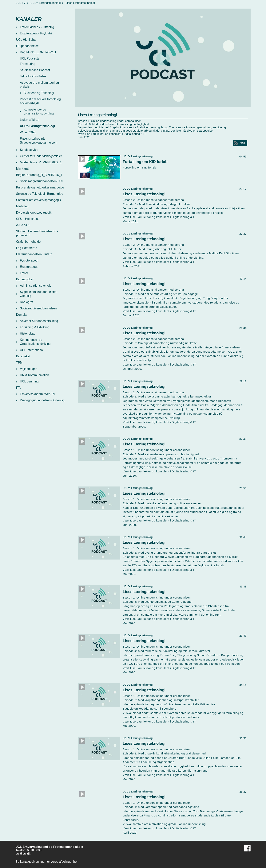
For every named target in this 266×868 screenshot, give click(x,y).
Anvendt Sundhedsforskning (39, 321)
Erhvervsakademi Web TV (38, 394)
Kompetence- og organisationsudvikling (39, 111)
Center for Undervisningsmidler (41, 156)
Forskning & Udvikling (35, 327)
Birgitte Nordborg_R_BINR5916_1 (39, 175)
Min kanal (23, 169)
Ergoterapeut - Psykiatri (36, 33)
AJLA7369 (23, 225)
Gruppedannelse (27, 46)
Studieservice (29, 150)
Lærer (24, 273)
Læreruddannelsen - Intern (34, 254)
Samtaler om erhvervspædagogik (39, 200)
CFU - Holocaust (27, 219)
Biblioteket (23, 356)
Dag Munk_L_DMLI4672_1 (38, 52)
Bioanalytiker (25, 279)
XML (243, 143)
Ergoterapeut (29, 267)
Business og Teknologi (39, 93)
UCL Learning (29, 381)
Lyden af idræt (30, 120)
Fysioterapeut (29, 260)
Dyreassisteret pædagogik (34, 213)
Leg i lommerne (27, 248)
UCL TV (21, 3)
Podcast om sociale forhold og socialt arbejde (40, 101)
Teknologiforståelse (33, 76)
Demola (21, 315)
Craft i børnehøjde (28, 242)
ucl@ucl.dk (23, 854)
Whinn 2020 (28, 132)
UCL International (32, 350)
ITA (18, 388)
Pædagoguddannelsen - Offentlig (42, 400)
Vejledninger (28, 369)
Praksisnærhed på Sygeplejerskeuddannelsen (38, 141)
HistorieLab (28, 333)
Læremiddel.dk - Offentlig (37, 27)
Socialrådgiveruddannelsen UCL (42, 181)
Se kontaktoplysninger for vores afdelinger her (47, 862)
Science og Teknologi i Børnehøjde (40, 194)
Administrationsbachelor (36, 286)
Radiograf (27, 302)
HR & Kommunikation (35, 375)
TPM (19, 363)
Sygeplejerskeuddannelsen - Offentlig (39, 294)
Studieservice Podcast (35, 70)
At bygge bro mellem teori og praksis (40, 85)
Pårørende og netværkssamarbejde (40, 187)
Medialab (22, 206)
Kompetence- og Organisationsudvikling (35, 342)
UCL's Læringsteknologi (46, 3)
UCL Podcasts (30, 58)
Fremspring (28, 64)
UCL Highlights (26, 40)
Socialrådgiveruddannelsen (38, 308)
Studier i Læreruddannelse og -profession (37, 233)
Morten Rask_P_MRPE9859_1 (41, 162)
